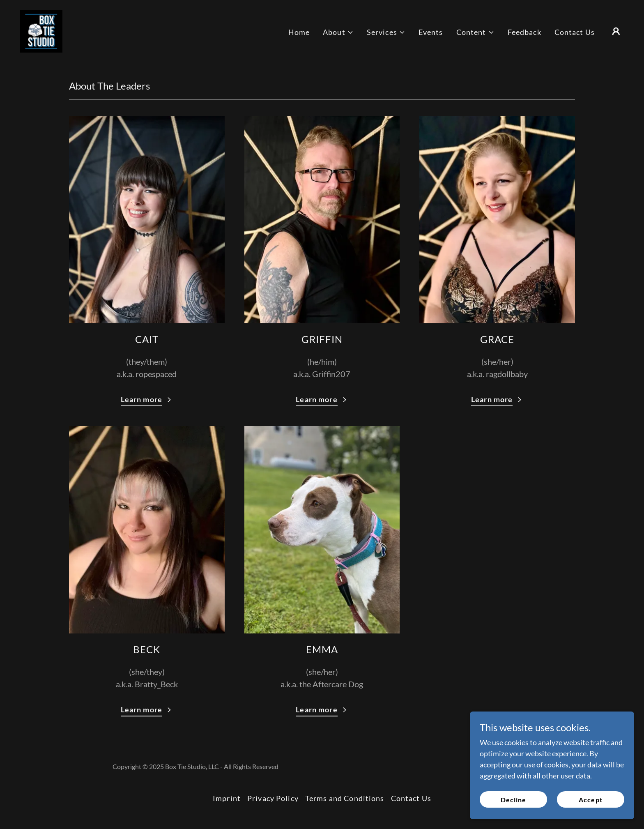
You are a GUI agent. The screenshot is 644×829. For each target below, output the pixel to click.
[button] (338, 32)
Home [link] (299, 32)
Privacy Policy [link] (273, 798)
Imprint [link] (227, 798)
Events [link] (431, 32)
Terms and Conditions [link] (345, 798)
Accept (590, 811)
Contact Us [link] (575, 32)
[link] (41, 30)
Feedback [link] (524, 32)
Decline (513, 811)
